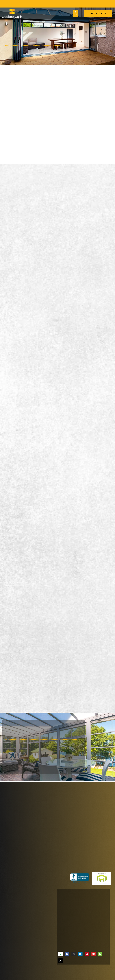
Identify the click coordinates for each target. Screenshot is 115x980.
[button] (76, 14)
